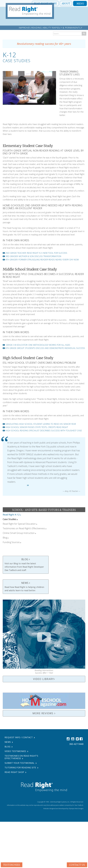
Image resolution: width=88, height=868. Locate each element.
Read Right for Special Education (19, 524)
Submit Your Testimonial (21, 763)
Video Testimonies (16, 751)
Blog (5, 538)
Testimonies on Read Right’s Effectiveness (24, 528)
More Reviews (44, 713)
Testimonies (12, 865)
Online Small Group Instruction (19, 533)
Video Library (44, 679)
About (66, 4)
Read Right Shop (15, 772)
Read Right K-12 (11, 515)
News (8, 742)
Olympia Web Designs (76, 808)
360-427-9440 (76, 744)
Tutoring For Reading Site (21, 767)
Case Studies (10, 519)
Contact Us (77, 865)
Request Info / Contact (19, 737)
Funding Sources (11, 542)
